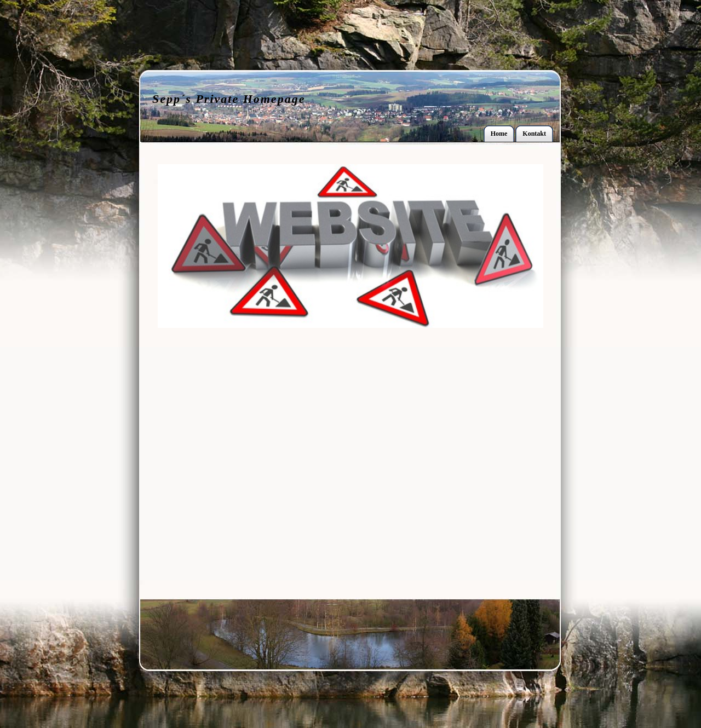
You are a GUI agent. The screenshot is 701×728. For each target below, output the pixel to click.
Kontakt (534, 134)
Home (499, 134)
